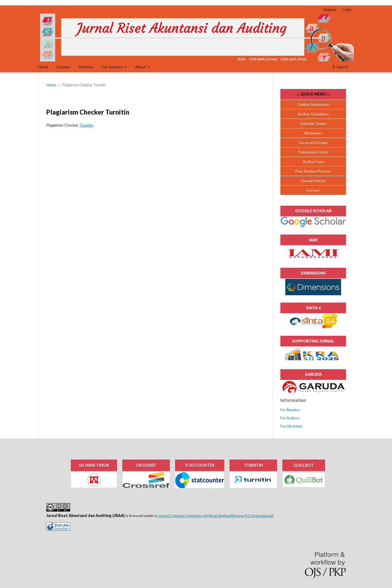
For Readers (290, 410)
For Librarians (291, 426)
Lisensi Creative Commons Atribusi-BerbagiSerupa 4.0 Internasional (215, 515)
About (141, 67)
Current (63, 67)
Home (43, 67)
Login (347, 10)
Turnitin (86, 125)
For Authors (113, 67)
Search (342, 67)
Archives (86, 67)
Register (330, 10)
